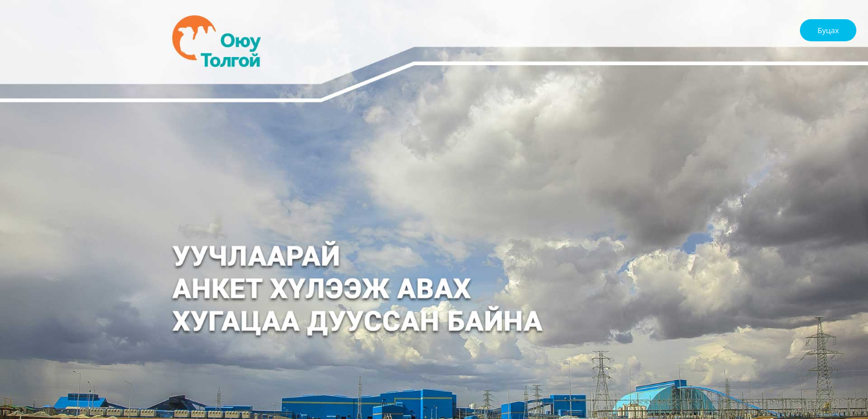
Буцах (828, 30)
